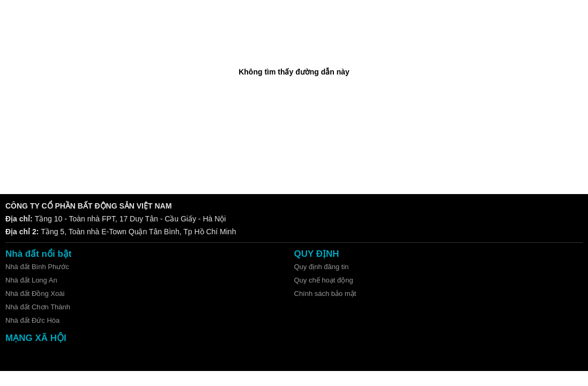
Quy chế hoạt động (324, 280)
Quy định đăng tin (322, 267)
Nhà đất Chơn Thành (38, 307)
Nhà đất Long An (31, 280)
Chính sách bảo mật (325, 294)
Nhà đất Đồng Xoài (35, 294)
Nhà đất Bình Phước (37, 267)
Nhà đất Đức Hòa (32, 320)
